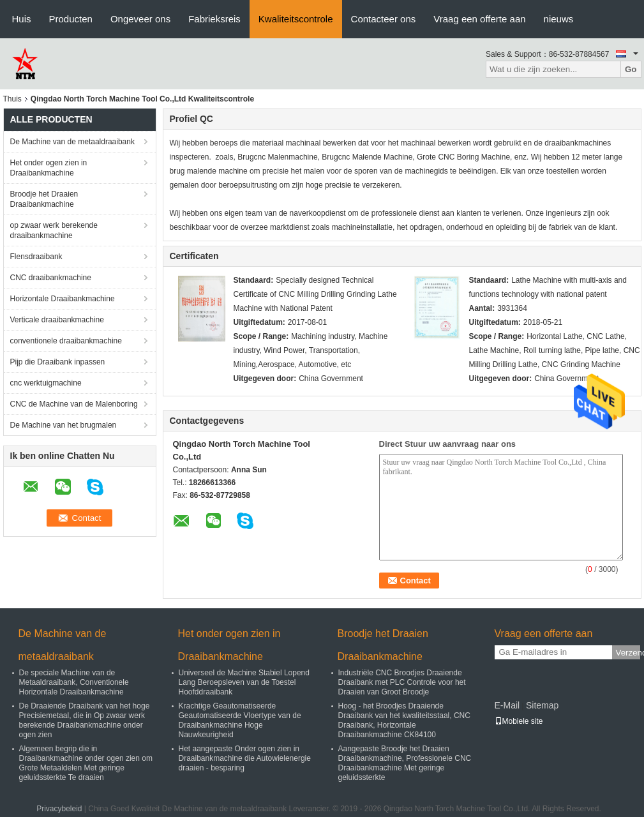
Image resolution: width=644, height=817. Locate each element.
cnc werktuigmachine (46, 383)
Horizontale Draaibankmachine (63, 299)
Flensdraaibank (36, 257)
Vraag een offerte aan (479, 19)
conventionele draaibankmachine (66, 341)
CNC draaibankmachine (51, 278)
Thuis (12, 99)
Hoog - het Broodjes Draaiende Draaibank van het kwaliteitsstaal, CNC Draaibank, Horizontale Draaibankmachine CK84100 (404, 720)
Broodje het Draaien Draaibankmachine (44, 199)
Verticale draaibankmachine (57, 320)
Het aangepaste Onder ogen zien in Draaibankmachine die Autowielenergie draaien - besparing (245, 758)
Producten (71, 19)
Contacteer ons (384, 19)
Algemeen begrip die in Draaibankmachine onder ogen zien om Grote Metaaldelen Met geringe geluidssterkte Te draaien (86, 763)
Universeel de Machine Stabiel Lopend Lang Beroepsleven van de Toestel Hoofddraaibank (244, 682)
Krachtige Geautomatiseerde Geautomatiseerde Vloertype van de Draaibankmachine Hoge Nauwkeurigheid (240, 720)
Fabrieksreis (214, 19)
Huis (22, 19)
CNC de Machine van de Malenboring (74, 404)
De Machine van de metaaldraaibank (72, 142)
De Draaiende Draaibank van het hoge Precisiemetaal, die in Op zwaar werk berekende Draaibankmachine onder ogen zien (85, 720)
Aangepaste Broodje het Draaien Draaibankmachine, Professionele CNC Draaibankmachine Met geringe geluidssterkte (405, 763)
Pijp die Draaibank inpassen (58, 362)
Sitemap (542, 705)
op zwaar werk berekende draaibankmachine (54, 230)
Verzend (628, 653)
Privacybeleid (59, 809)
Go (631, 69)
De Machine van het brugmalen (64, 425)
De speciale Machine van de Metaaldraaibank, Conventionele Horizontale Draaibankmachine (74, 682)
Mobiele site (519, 721)
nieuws (559, 19)
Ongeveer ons (140, 19)
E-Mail (507, 705)
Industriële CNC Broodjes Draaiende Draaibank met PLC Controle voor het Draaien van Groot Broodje (402, 682)
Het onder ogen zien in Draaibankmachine (49, 168)
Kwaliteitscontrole (296, 19)
